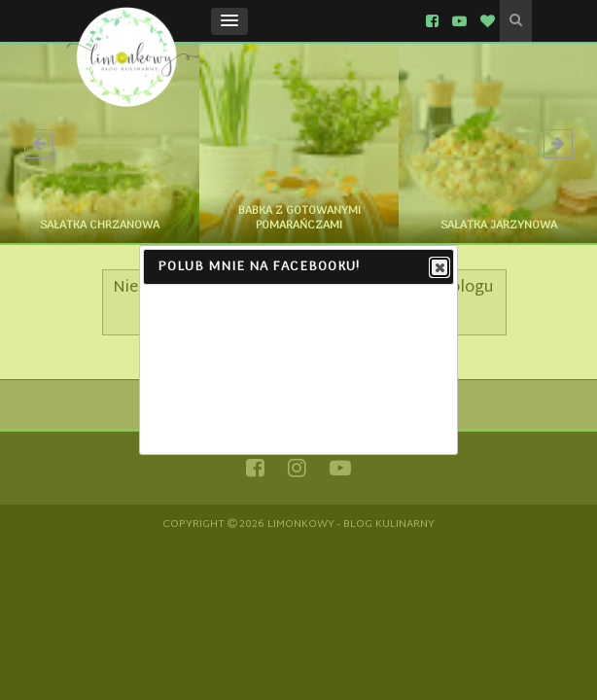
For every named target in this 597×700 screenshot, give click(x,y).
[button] (229, 21)
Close (439, 268)
